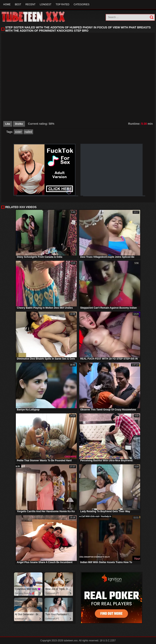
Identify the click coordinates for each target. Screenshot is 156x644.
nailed (28, 132)
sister (18, 132)
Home (7, 4)
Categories (81, 4)
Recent (30, 4)
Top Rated (62, 4)
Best (18, 4)
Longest (46, 4)
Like (8, 124)
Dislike (19, 124)
